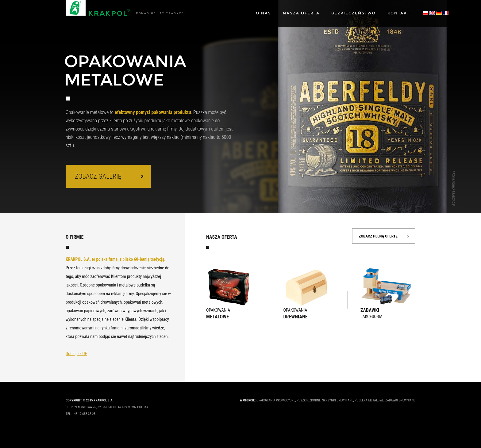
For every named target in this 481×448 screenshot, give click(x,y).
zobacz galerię (98, 176)
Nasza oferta (301, 13)
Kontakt (398, 13)
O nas (264, 13)
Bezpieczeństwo (354, 13)
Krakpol (98, 8)
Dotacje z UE (76, 354)
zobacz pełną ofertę (378, 236)
